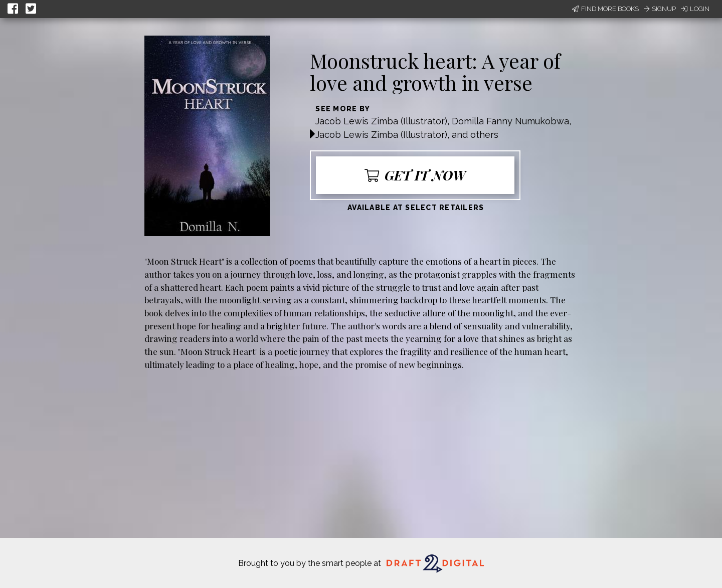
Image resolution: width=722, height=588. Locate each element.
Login (695, 9)
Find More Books (605, 9)
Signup (660, 9)
